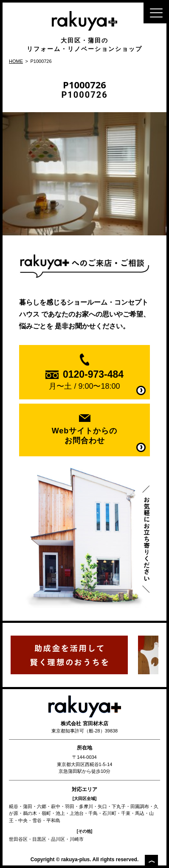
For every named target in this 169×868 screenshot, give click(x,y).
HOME (16, 61)
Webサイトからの (85, 436)
